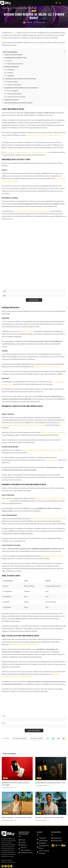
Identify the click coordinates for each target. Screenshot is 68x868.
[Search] (60, 3)
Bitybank (30, 442)
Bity (34, 431)
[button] (31, 3)
